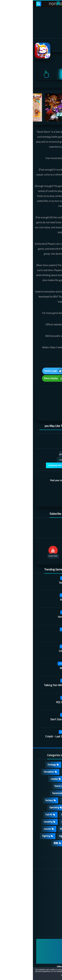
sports (32, 806)
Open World (34, 799)
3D (52, 792)
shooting (15, 806)
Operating (21, 792)
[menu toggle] (56, 4)
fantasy (16, 784)
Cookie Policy (41, 889)
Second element (27, 777)
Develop (50, 784)
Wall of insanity (36, 652)
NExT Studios (41, 56)
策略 (23, 827)
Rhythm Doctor (36, 584)
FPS (52, 820)
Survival (33, 784)
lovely (51, 827)
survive (14, 813)
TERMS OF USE (40, 873)
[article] (18, 396)
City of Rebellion (35, 635)
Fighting (13, 820)
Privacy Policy (41, 881)
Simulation (16, 756)
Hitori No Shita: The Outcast (41, 951)
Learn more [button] (33, 975)
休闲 (37, 827)
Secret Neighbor (35, 567)
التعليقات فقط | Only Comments (40, 444)
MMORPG (49, 806)
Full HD (16, 799)
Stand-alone (28, 770)
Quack (41, 618)
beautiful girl (47, 813)
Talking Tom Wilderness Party (28, 669)
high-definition (33, 820)
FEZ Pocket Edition (34, 686)
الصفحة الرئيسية (40, 858)
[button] (49, 974)
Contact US (42, 897)
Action (50, 749)
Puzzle (37, 763)
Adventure (35, 756)
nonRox (20, 964)
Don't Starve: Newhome (31, 704)
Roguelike (49, 777)
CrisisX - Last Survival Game (28, 721)
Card (51, 763)
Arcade (38, 792)
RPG (51, 756)
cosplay (21, 763)
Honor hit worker (35, 601)
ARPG (30, 813)
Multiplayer (48, 770)
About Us (43, 905)
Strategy (19, 749)
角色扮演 (49, 834)
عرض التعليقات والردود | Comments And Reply (35, 450)
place (51, 799)
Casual (35, 749)
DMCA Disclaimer (39, 865)
